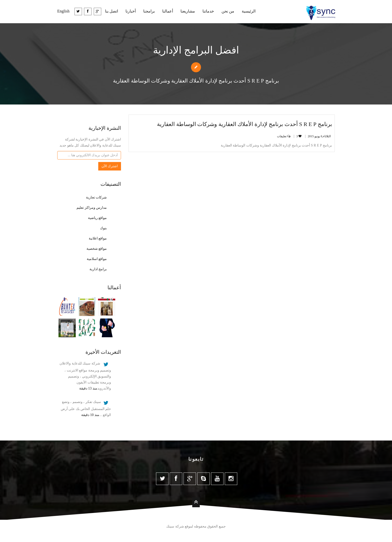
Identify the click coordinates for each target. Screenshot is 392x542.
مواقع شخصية (97, 249)
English (63, 11)
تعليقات (284, 136)
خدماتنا (208, 11)
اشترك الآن (110, 166)
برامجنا (149, 11)
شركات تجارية (96, 197)
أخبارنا (131, 11)
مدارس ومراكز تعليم (92, 208)
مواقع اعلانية (98, 238)
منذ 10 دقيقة (90, 415)
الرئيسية (249, 11)
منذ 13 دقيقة (88, 388)
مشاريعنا (188, 11)
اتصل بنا (111, 11)
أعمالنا (168, 11)
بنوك (103, 228)
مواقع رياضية (97, 218)
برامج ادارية (98, 269)
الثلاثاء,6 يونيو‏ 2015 (319, 136)
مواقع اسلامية (97, 259)
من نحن (228, 11)
